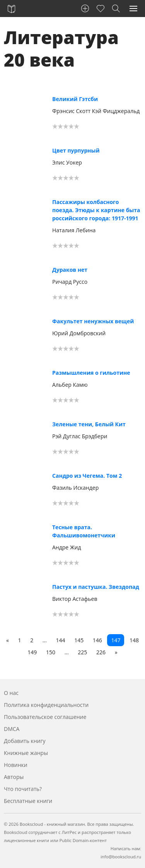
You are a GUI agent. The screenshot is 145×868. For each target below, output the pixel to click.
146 (97, 640)
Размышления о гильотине (91, 373)
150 (51, 652)
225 (82, 652)
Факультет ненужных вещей (93, 321)
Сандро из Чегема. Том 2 (87, 476)
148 (134, 640)
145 (79, 640)
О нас (11, 693)
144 (60, 640)
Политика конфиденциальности (46, 705)
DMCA (12, 729)
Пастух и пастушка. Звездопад (96, 587)
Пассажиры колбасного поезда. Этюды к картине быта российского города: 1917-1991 (96, 210)
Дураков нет (70, 270)
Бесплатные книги (28, 801)
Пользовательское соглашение (45, 717)
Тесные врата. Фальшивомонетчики (84, 531)
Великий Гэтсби (75, 99)
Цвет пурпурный (76, 150)
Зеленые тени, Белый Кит (89, 424)
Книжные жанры (26, 753)
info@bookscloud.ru (121, 857)
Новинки (16, 765)
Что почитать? (23, 789)
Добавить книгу (25, 741)
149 (32, 652)
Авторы (14, 777)
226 (101, 652)
